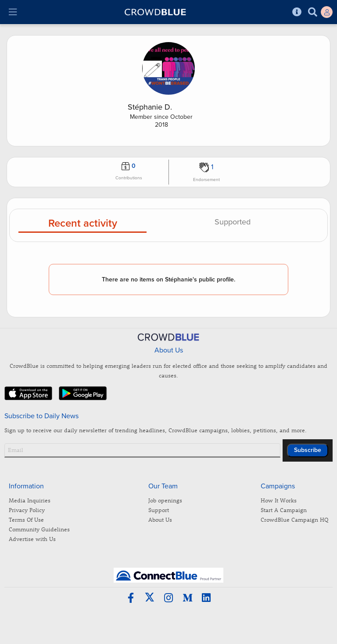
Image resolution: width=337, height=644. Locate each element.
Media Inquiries (30, 500)
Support (159, 510)
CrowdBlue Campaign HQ (294, 519)
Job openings (165, 500)
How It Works (279, 500)
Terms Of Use (26, 519)
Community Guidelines (39, 529)
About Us (160, 519)
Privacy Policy (27, 510)
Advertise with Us (32, 539)
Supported (233, 222)
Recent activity (83, 224)
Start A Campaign (284, 510)
